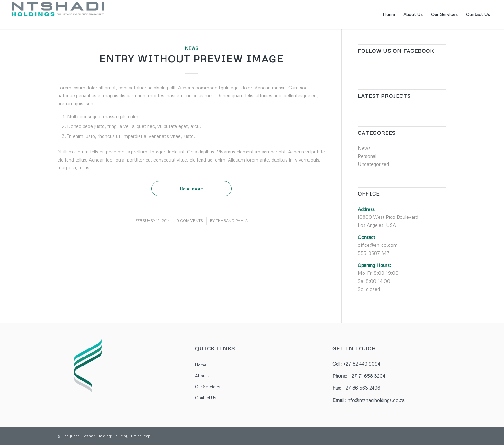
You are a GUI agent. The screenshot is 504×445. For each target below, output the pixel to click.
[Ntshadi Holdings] (58, 14)
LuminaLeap (140, 436)
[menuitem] (389, 14)
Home (201, 365)
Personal (367, 156)
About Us (204, 376)
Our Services (208, 387)
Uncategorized (373, 164)
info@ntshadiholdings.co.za (376, 400)
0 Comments (190, 221)
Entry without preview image (191, 59)
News (192, 48)
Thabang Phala (232, 221)
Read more (191, 189)
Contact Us (206, 398)
